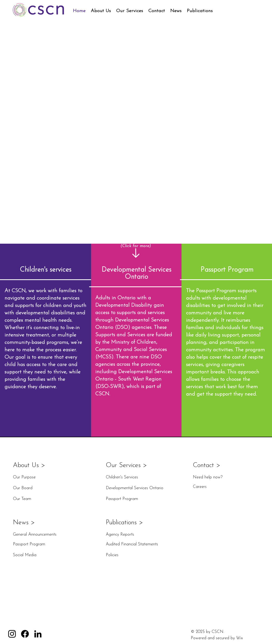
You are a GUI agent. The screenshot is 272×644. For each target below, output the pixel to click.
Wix (239, 638)
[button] (101, 11)
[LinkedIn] (38, 634)
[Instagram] (12, 634)
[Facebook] (25, 634)
